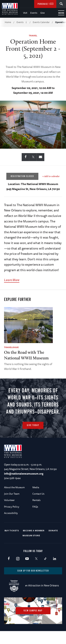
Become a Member (34, 530)
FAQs (35, 507)
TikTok (45, 559)
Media (36, 487)
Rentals (36, 500)
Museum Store (31, 535)
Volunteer (9, 500)
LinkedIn (54, 559)
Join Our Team (12, 494)
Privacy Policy (12, 507)
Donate (53, 530)
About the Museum (14, 487)
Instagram (18, 559)
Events (34, 13)
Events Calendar (41, 22)
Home (8, 22)
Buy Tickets (12, 530)
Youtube (27, 559)
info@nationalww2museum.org (24, 474)
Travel (33, 36)
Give (43, 13)
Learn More (12, 280)
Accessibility (11, 513)
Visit (25, 13)
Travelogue (11, 347)
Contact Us (38, 494)
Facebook (9, 559)
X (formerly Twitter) (36, 559)
